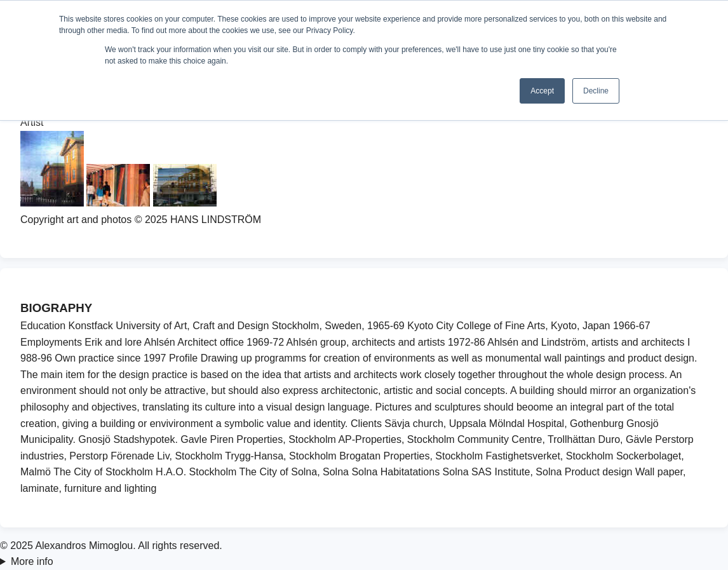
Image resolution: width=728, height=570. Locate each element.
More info (32, 561)
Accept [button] (542, 91)
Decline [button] (596, 91)
